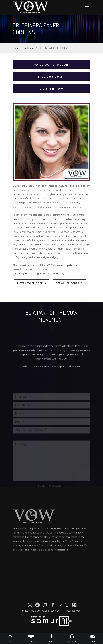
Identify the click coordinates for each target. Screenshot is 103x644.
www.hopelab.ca (67, 265)
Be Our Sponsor (51, 65)
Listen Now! (52, 89)
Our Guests (29, 48)
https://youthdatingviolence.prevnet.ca (38, 273)
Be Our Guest (51, 77)
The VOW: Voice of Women (45, 611)
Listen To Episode (30, 283)
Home (16, 48)
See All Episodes (68, 283)
